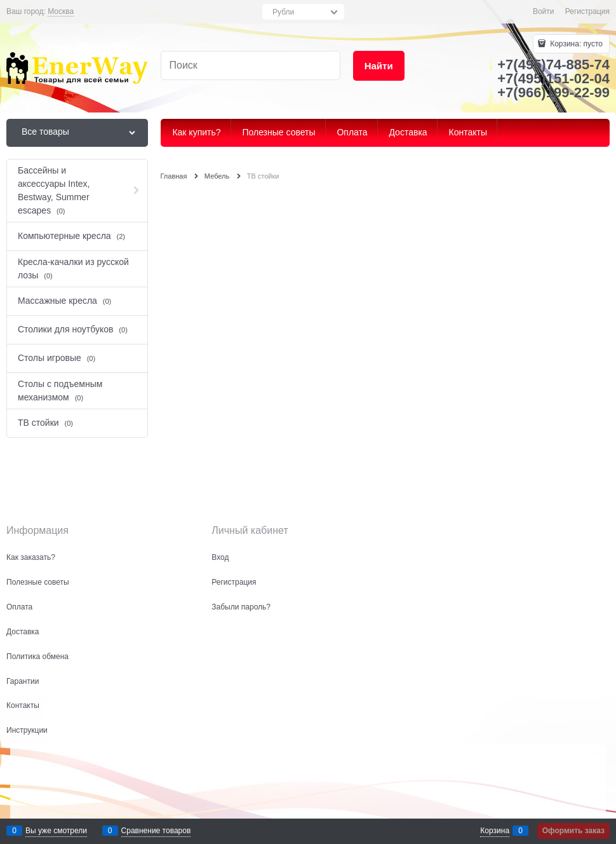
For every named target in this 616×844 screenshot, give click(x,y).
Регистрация (587, 11)
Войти (544, 11)
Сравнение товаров (156, 831)
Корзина (495, 831)
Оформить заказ (573, 831)
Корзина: (575, 44)
